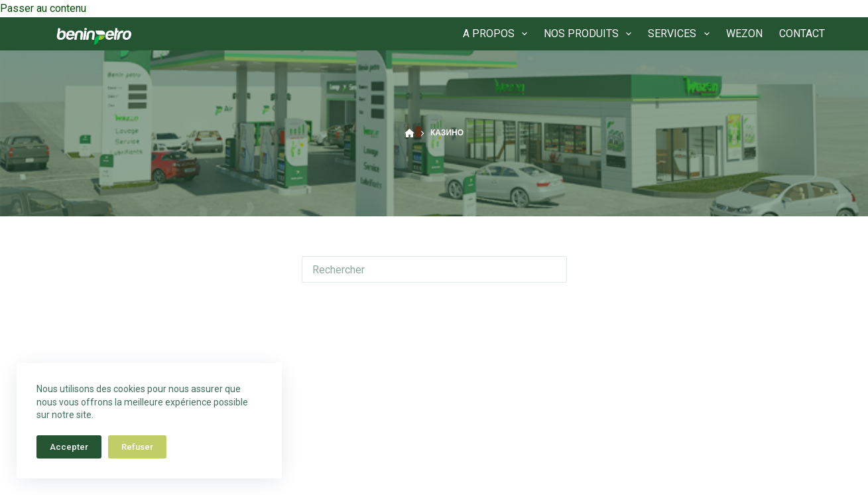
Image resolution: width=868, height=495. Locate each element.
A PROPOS (498, 34)
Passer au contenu (43, 8)
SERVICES (681, 34)
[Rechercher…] (421, 269)
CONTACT (802, 34)
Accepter (69, 447)
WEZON (744, 34)
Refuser (137, 447)
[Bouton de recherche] (554, 269)
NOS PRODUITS (590, 34)
